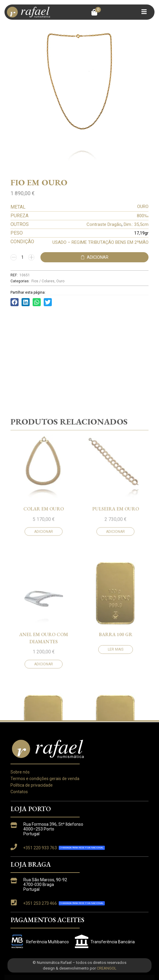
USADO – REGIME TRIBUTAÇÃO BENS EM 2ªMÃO (100, 242)
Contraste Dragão (104, 224)
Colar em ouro (44, 666)
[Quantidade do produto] (22, 257)
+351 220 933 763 (40, 848)
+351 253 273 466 (40, 903)
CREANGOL (107, 968)
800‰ (143, 216)
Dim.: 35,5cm (136, 224)
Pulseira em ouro (116, 666)
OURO (143, 207)
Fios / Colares (43, 281)
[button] (96, 12)
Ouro (60, 281)
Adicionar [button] (44, 688)
